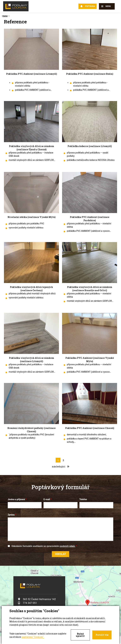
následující (61, 466)
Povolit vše (102, 635)
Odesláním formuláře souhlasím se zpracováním (43, 546)
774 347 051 (27, 603)
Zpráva (11, 514)
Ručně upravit (80, 635)
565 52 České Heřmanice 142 (37, 599)
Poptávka (88, 6)
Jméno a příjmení (16, 499)
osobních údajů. (68, 546)
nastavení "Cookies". (33, 637)
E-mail (47, 499)
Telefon (83, 499)
